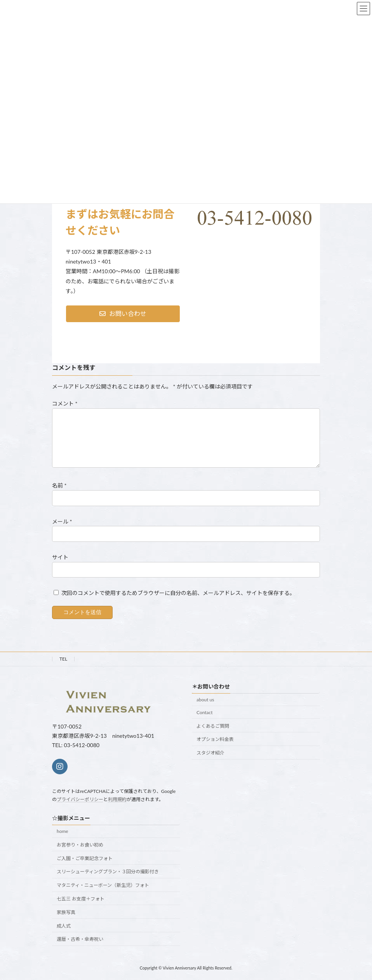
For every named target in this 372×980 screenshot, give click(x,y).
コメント (65, 404)
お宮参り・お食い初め (80, 845)
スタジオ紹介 (210, 753)
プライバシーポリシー (80, 799)
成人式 (64, 926)
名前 (59, 486)
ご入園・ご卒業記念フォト (85, 858)
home (63, 831)
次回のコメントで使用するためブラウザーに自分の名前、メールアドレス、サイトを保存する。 (178, 593)
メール (62, 521)
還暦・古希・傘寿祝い (80, 939)
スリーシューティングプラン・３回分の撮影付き (108, 872)
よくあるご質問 (213, 726)
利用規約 (117, 799)
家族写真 (66, 912)
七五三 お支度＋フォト (81, 899)
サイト (60, 557)
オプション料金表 (215, 739)
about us (205, 700)
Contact (205, 712)
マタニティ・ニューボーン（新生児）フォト (103, 885)
